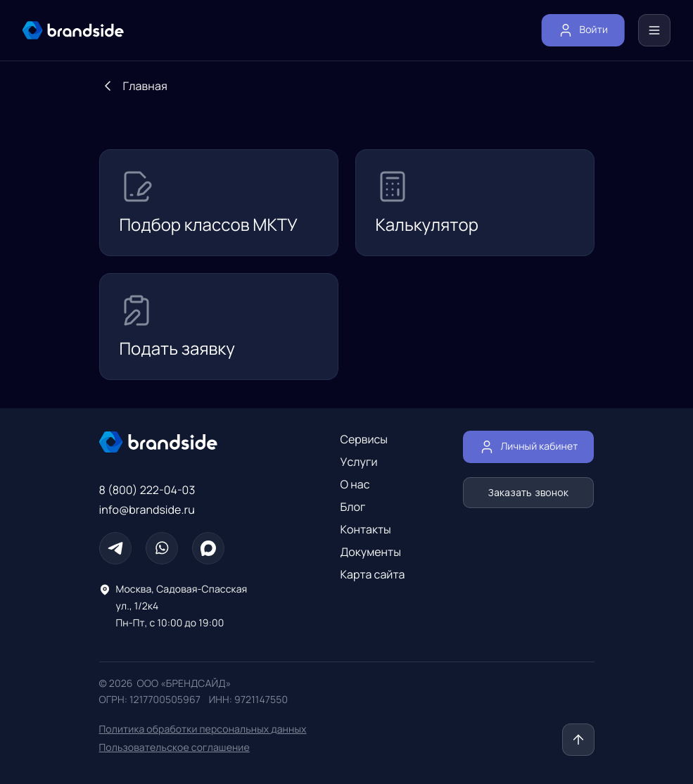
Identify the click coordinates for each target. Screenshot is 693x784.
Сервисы (364, 439)
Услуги (359, 462)
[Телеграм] (115, 548)
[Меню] (654, 30)
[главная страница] (73, 30)
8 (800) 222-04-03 (147, 490)
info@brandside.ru (147, 510)
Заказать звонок (528, 493)
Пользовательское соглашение (174, 748)
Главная (145, 86)
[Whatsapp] (162, 548)
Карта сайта (373, 574)
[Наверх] (578, 740)
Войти (583, 30)
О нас (355, 484)
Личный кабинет (528, 447)
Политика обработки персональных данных (203, 729)
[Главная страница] (191, 442)
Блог (353, 507)
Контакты (366, 529)
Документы (371, 552)
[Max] (208, 548)
